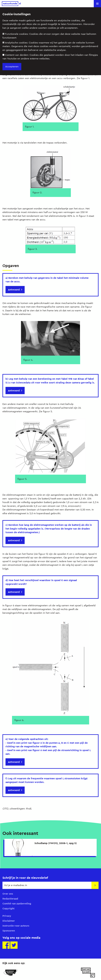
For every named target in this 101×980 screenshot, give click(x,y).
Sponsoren (9, 931)
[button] (97, 4)
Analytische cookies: (50, 46)
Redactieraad (10, 899)
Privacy (7, 916)
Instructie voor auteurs (16, 926)
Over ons (8, 894)
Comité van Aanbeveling (17, 904)
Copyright (8, 908)
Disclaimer (9, 921)
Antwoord (14, 290)
